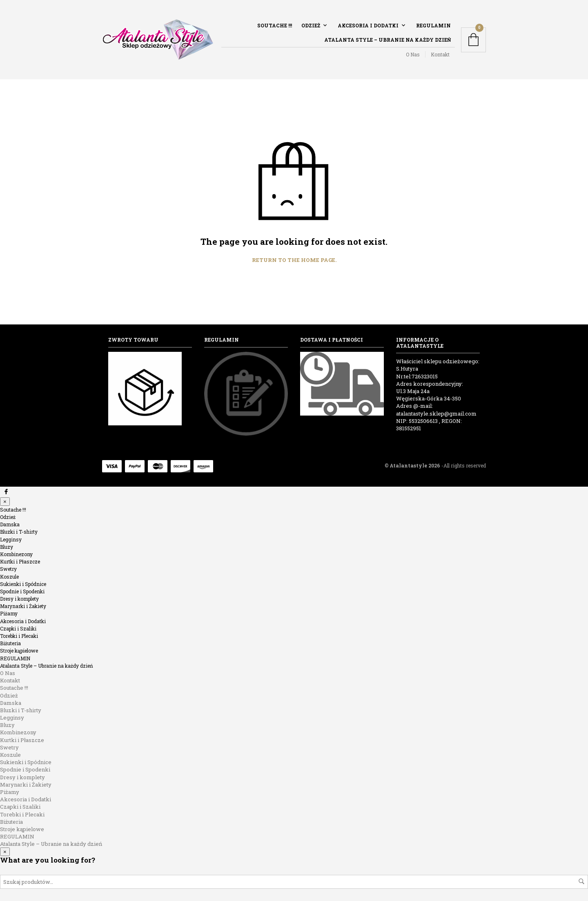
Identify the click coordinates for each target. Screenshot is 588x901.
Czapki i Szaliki (18, 628)
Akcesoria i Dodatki (368, 25)
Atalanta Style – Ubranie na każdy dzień (388, 40)
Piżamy (9, 613)
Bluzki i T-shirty (19, 532)
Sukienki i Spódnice (23, 584)
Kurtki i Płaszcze (20, 561)
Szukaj (581, 881)
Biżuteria (10, 643)
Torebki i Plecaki (19, 636)
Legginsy (11, 539)
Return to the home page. (294, 260)
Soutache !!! (275, 25)
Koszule (9, 577)
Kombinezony (16, 554)
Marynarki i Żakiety (23, 606)
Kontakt (440, 54)
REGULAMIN (433, 25)
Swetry (8, 569)
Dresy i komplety (19, 599)
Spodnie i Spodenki (22, 591)
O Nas (413, 54)
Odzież (311, 25)
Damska (10, 524)
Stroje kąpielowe (19, 651)
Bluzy (7, 547)
